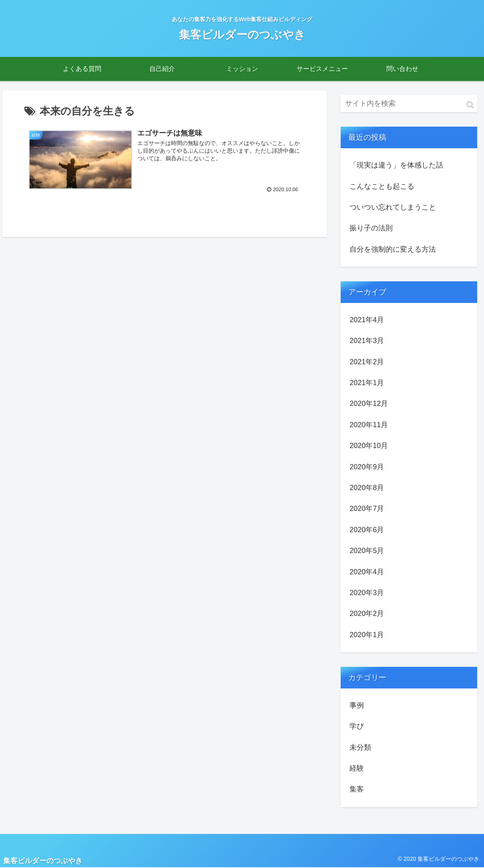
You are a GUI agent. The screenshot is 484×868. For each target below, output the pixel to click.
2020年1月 (367, 635)
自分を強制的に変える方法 (393, 249)
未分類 (360, 747)
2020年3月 (367, 593)
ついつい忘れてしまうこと (393, 207)
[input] (409, 104)
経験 (357, 768)
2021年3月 (367, 341)
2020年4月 (367, 572)
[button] (470, 105)
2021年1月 (367, 383)
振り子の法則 (371, 228)
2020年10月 (369, 446)
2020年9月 (367, 467)
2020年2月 (367, 614)
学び (357, 726)
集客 (357, 789)
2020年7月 (367, 509)
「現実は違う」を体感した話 (396, 165)
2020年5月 (367, 551)
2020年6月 (367, 530)
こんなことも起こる (382, 186)
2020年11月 (369, 425)
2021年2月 (367, 362)
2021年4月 (367, 320)
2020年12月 (369, 404)
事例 (357, 705)
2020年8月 (367, 488)
